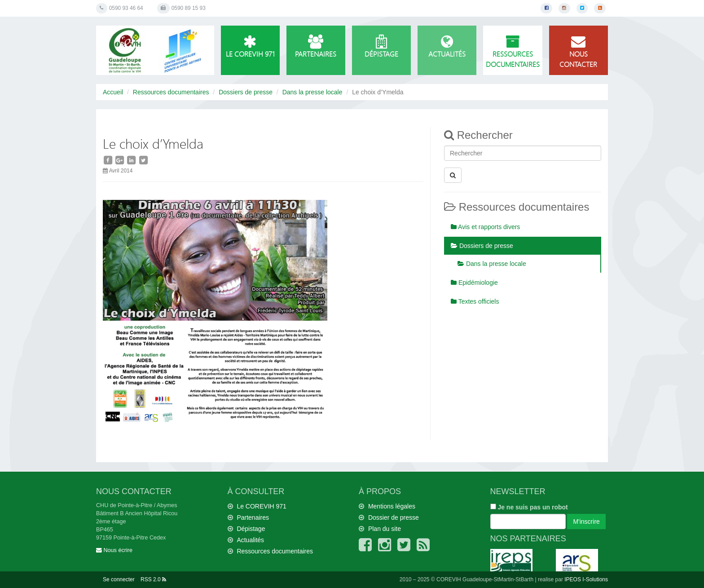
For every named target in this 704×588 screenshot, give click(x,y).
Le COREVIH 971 (250, 47)
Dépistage (381, 47)
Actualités (447, 47)
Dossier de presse (394, 517)
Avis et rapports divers (485, 227)
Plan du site (385, 529)
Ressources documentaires (513, 52)
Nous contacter (579, 52)
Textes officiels (475, 301)
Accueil (113, 92)
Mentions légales (392, 506)
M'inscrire (586, 522)
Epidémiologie (474, 283)
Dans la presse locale (312, 92)
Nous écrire (114, 550)
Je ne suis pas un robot (529, 507)
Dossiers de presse (246, 92)
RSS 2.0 (153, 579)
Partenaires (316, 47)
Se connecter (119, 579)
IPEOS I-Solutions (586, 579)
